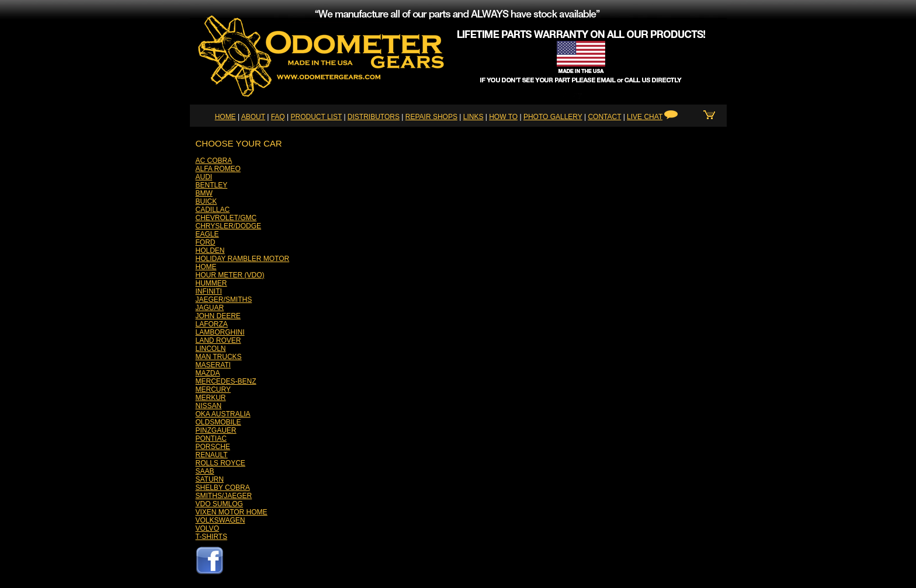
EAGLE (207, 234)
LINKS (473, 117)
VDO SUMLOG (219, 504)
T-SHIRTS (211, 537)
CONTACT (604, 117)
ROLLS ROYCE (221, 463)
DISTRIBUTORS (374, 117)
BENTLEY (212, 185)
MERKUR (211, 398)
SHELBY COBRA (223, 488)
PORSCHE (213, 447)
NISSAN (209, 406)
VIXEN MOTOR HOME (232, 512)
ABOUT (253, 117)
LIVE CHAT (645, 117)
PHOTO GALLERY (553, 117)
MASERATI (213, 365)
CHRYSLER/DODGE (228, 226)
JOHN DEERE (218, 316)
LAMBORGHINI (220, 332)
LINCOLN (211, 349)
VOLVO (207, 528)
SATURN (210, 479)
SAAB (205, 471)
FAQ (278, 117)
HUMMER (211, 283)
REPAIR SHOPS (431, 117)
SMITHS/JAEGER (224, 496)
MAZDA (208, 373)
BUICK (207, 201)
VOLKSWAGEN (221, 520)
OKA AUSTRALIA (223, 414)
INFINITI (209, 291)
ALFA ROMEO (218, 169)
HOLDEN (210, 250)
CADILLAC (213, 210)
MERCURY (213, 389)
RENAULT (212, 455)
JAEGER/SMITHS (224, 300)
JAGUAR (210, 308)
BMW (204, 193)
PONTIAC (211, 439)
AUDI (204, 177)
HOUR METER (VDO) (230, 275)
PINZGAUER (216, 430)
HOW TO (503, 117)
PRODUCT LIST (316, 117)
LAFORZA (212, 324)
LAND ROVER (218, 340)
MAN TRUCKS (219, 357)
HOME (225, 117)
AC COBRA (214, 161)
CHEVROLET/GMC (226, 218)
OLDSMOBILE (218, 422)
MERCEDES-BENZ (226, 381)
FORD (206, 242)
